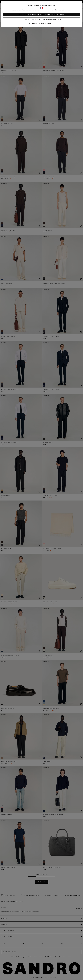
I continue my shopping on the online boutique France (42, 19)
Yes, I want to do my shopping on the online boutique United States (41, 14)
